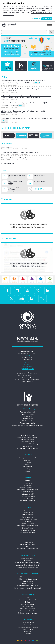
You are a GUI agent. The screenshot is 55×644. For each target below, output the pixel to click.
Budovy (28, 469)
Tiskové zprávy (28, 625)
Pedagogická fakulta (28, 414)
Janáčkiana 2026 (7, 147)
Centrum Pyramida (27, 439)
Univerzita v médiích (27, 629)
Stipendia (27, 521)
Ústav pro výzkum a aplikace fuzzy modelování (27, 425)
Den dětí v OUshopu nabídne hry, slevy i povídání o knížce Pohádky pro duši (27, 118)
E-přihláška (28, 481)
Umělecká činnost (28, 581)
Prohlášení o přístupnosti (27, 600)
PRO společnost (28, 606)
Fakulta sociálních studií (28, 412)
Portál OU (28, 510)
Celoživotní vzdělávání (27, 609)
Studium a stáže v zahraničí (28, 519)
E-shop (27, 602)
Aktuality (6, 77)
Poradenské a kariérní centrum (27, 448)
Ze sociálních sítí (9, 239)
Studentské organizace (27, 530)
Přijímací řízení (28, 485)
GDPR (27, 598)
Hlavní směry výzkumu (28, 577)
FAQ (28, 547)
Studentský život (27, 499)
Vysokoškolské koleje (28, 442)
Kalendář (28, 465)
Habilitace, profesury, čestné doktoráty (28, 565)
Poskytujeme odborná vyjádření (27, 627)
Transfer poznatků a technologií (27, 586)
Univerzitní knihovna (27, 435)
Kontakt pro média (28, 623)
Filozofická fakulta (27, 419)
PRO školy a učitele (27, 604)
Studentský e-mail (27, 513)
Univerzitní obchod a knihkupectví (27, 437)
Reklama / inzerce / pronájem (27, 613)
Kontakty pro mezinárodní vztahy (27, 567)
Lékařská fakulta (28, 421)
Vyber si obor (27, 483)
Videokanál (7, 199)
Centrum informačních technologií (28, 444)
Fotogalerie (28, 462)
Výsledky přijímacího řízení (28, 488)
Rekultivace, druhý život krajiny (17, 175)
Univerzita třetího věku (28, 611)
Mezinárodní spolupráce (27, 559)
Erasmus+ (27, 561)
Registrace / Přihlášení (27, 544)
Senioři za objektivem (40, 181)
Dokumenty (27, 460)
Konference (7, 143)
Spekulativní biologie (39, 175)
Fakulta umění (27, 417)
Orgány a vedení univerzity (28, 458)
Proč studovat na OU (28, 494)
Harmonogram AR (28, 517)
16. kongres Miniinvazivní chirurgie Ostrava (16, 158)
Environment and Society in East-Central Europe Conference (21, 153)
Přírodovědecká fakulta (27, 423)
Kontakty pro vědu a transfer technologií (27, 588)
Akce (3, 171)
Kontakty (28, 471)
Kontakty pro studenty (28, 532)
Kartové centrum (28, 446)
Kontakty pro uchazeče (27, 501)
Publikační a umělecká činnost (27, 579)
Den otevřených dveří (28, 496)
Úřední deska (28, 467)
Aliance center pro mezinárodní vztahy (27, 563)
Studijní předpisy (28, 528)
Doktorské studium (27, 492)
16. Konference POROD (9, 163)
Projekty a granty (27, 584)
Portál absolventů (27, 542)
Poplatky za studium (27, 524)
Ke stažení (28, 632)
